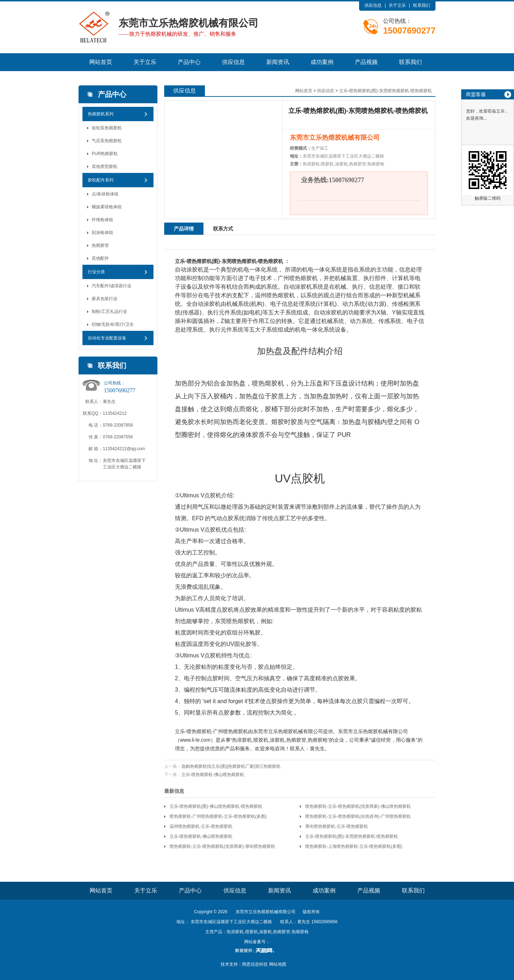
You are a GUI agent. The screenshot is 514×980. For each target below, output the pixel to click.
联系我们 (422, 5)
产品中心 (189, 62)
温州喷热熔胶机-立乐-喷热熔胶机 (201, 826)
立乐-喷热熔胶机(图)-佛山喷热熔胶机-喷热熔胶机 (216, 806)
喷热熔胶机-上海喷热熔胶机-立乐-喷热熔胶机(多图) (354, 846)
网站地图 (278, 964)
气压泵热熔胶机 (107, 141)
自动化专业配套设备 (107, 338)
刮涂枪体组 (102, 233)
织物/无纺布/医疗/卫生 (113, 324)
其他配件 (100, 258)
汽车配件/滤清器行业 (112, 286)
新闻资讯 (278, 62)
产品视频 (366, 62)
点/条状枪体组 (105, 194)
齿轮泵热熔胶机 (107, 128)
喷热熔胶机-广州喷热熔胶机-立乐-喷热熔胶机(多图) (218, 816)
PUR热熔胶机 (105, 154)
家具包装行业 (105, 299)
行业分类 (96, 272)
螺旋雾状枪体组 (107, 207)
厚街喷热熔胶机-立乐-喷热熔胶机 (337, 826)
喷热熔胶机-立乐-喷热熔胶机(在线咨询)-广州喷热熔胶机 (358, 816)
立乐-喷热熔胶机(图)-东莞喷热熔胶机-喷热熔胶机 (385, 91)
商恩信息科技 (255, 964)
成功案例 (322, 62)
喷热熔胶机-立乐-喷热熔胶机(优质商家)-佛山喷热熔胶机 (358, 806)
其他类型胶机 (105, 166)
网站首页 (101, 62)
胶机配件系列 (101, 180)
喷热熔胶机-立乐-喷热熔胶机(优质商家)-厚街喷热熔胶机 (222, 846)
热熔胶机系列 (101, 114)
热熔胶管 (100, 245)
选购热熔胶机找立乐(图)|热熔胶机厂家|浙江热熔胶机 (231, 766)
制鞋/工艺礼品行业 (109, 312)
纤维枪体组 (102, 220)
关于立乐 (397, 5)
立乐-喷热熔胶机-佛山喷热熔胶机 (213, 775)
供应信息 (373, 5)
